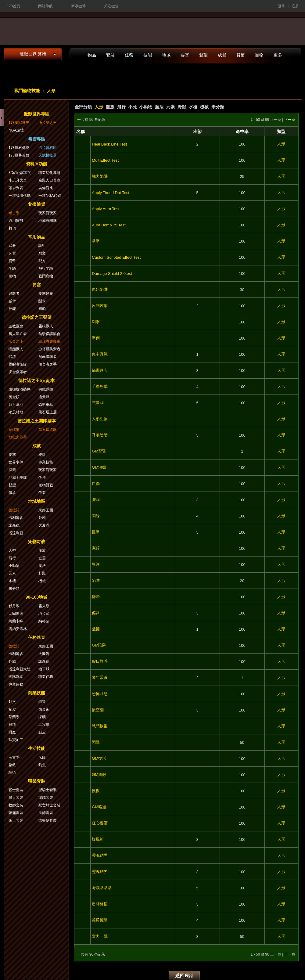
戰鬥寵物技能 (27, 91)
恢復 (96, 791)
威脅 (12, 301)
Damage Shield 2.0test (112, 274)
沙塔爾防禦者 (49, 349)
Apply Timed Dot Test (111, 193)
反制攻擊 (100, 306)
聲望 (203, 55)
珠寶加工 (16, 740)
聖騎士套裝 (48, 790)
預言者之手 (48, 364)
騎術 (12, 773)
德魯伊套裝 (48, 820)
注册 (295, 6)
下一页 (290, 120)
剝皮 (42, 732)
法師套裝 (46, 813)
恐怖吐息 (100, 694)
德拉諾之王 (48, 123)
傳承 (12, 493)
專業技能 (46, 462)
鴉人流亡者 (18, 334)
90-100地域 (37, 597)
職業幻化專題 (49, 173)
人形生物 (100, 419)
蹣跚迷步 (100, 370)
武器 (12, 246)
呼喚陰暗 (100, 435)
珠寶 (12, 253)
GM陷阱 (99, 645)
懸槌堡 (14, 430)
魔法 (159, 107)
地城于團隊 (18, 477)
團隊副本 (16, 677)
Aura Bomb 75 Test (109, 225)
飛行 (121, 107)
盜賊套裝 (46, 798)
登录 (282, 6)
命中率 (242, 132)
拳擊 (96, 241)
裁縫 (12, 725)
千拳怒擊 (100, 386)
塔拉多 (44, 614)
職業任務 (46, 677)
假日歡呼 (100, 661)
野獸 (182, 107)
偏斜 (96, 613)
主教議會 (16, 326)
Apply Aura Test (106, 209)
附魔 (12, 732)
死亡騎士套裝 (49, 805)
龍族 (110, 107)
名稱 (81, 132)
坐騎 (12, 268)
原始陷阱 (100, 289)
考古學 (14, 213)
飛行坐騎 (46, 268)
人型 (12, 550)
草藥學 (14, 717)
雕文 (42, 253)
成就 (222, 55)
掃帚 (96, 597)
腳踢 (96, 500)
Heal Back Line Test (109, 144)
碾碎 (96, 548)
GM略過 (99, 807)
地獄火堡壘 (18, 437)
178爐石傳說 (19, 148)
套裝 (110, 55)
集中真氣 (100, 354)
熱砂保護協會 (49, 334)
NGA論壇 (16, 130)
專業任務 (16, 684)
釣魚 (42, 765)
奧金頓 (14, 397)
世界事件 (16, 462)
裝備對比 (46, 188)
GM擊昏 (99, 451)
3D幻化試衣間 (20, 173)
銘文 (12, 702)
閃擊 (96, 742)
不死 (133, 107)
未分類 (218, 107)
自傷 (96, 483)
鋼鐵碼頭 (46, 389)
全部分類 (83, 107)
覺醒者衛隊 (18, 364)
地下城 (44, 669)
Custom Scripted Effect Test (116, 257)
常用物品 (37, 237)
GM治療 (99, 467)
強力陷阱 (100, 176)
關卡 (42, 301)
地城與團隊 (48, 221)
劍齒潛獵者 (48, 357)
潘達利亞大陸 (20, 669)
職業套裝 (37, 781)
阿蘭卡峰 (16, 621)
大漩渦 (44, 525)
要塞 (185, 55)
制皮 (12, 709)
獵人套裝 (16, 798)
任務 (129, 55)
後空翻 (98, 710)
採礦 (42, 717)
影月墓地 (16, 405)
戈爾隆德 (16, 614)
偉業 (42, 493)
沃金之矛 (16, 341)
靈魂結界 (100, 855)
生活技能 (37, 748)
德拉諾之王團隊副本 (37, 421)
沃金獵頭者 (18, 372)
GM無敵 (99, 775)
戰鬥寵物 (46, 276)
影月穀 (14, 606)
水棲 (193, 107)
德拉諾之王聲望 (37, 317)
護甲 (42, 246)
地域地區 (37, 501)
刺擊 (96, 322)
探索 (12, 470)
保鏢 (12, 357)
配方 (42, 261)
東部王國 (46, 510)
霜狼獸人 (46, 326)
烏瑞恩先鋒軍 (49, 341)
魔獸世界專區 (37, 114)
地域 (166, 55)
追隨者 (14, 294)
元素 (170, 107)
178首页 (13, 6)
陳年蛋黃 (100, 677)
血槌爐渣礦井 (20, 389)
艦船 (42, 309)
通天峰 (44, 397)
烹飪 (42, 757)
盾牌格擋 (100, 904)
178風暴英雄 (19, 155)
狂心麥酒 (100, 823)
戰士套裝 (16, 790)
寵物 (259, 55)
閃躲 (96, 516)
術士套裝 (16, 820)
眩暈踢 (98, 403)
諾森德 (14, 525)
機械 (204, 107)
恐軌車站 (46, 405)
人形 (51, 91)
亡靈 (42, 558)
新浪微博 (78, 6)
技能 (148, 55)
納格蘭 (44, 621)
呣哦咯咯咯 (102, 888)
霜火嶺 (44, 606)
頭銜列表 (16, 188)
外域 (42, 518)
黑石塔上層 (48, 412)
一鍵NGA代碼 (50, 196)
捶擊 (96, 532)
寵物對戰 (46, 485)
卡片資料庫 (48, 148)
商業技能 (37, 693)
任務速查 (37, 637)
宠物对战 (37, 542)
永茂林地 (16, 412)
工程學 (44, 725)
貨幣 (241, 55)
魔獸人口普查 (49, 180)
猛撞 (96, 629)
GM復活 (99, 758)
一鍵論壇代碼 (20, 196)
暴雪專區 (37, 139)
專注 (96, 564)
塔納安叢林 (18, 629)
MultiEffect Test (105, 160)
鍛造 (42, 702)
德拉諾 (14, 510)
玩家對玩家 (48, 213)
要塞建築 (46, 294)
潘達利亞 (16, 533)
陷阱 (96, 580)
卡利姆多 (16, 518)
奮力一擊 (100, 936)
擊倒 (96, 338)
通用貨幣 (16, 221)
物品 (92, 55)
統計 (42, 455)
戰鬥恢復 (100, 726)
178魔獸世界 (19, 123)
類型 (281, 132)
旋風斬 (98, 839)
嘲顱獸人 (16, 349)
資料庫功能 (37, 164)
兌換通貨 (37, 204)
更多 (278, 55)
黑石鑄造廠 (48, 430)
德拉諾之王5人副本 (37, 380)
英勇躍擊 (100, 920)
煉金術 (44, 709)
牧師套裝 (16, 805)
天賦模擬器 (48, 155)
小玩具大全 (18, 180)
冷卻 (197, 132)
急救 (12, 765)
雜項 (12, 228)
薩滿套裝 (16, 813)
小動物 (146, 107)
